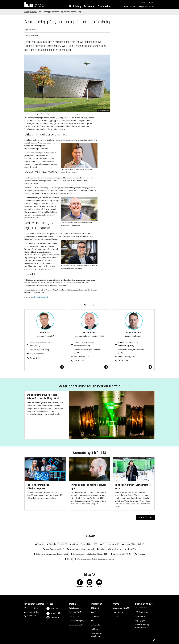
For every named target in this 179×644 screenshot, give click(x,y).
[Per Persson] (45, 367)
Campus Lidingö (75, 625)
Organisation (95, 616)
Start (27, 12)
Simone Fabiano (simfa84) (134, 544)
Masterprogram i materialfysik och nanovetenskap (96, 559)
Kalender (94, 612)
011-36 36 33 (123, 361)
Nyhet (69, 559)
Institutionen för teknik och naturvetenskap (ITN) (84, 344)
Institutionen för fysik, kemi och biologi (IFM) (42, 344)
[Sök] (151, 2)
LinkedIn (52, 618)
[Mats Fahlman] (90, 367)
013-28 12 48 (35, 358)
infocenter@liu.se (33, 612)
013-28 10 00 (31, 615)
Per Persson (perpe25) (111, 544)
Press (93, 621)
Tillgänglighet (140, 621)
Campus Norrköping (76, 621)
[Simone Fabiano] (134, 367)
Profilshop (94, 629)
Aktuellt (133, 7)
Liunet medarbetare (120, 608)
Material (40, 544)
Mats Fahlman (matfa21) (55, 549)
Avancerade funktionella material (82, 549)
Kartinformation (75, 608)
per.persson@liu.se (37, 354)
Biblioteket (95, 608)
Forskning (90, 6)
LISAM (116, 616)
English (143, 3)
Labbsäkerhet (96, 625)
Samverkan (105, 6)
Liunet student (118, 612)
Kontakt (152, 7)
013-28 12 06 (79, 361)
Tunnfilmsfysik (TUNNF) (39, 350)
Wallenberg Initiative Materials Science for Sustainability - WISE (73, 544)
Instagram (52, 613)
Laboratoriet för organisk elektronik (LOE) (87, 351)
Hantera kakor (140, 616)
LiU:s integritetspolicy (143, 612)
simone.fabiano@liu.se (126, 357)
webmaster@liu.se (142, 628)
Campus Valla (74, 612)
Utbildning (75, 6)
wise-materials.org (40, 297)
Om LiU (125, 7)
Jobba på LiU (142, 7)
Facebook (52, 609)
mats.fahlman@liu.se (82, 357)
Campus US (73, 616)
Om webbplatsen (141, 608)
